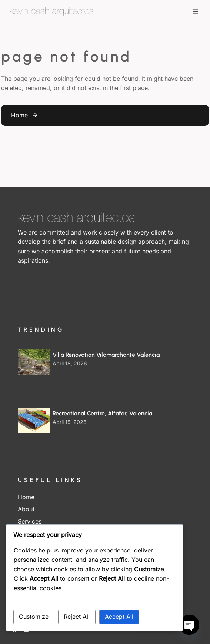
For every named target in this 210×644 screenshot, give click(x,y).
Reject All (77, 617)
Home (19, 115)
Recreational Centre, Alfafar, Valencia (102, 413)
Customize (34, 617)
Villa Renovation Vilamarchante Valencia (106, 355)
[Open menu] (196, 11)
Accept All (119, 617)
